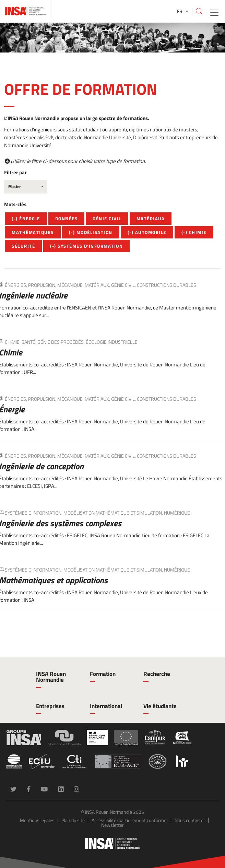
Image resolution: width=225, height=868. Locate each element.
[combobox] (26, 187)
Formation (103, 674)
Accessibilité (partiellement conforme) (130, 820)
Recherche (157, 674)
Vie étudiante (160, 706)
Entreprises (50, 706)
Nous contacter (190, 820)
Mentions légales (37, 820)
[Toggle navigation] (214, 12)
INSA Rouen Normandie (51, 677)
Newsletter (113, 825)
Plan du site (73, 820)
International (106, 706)
